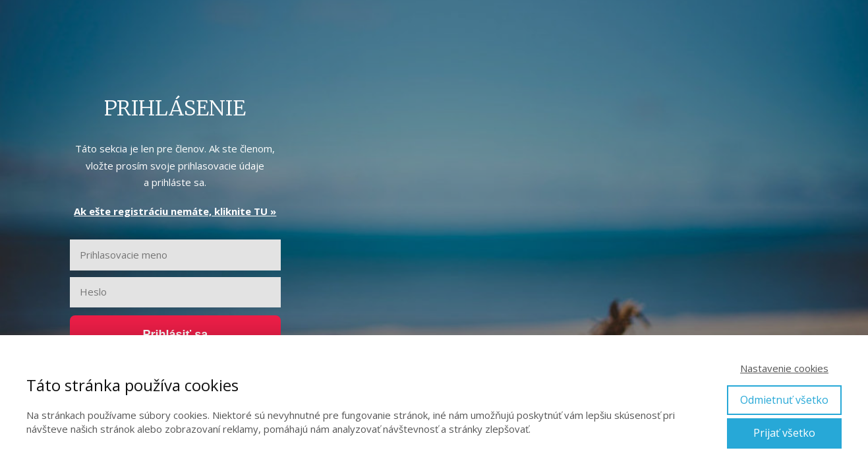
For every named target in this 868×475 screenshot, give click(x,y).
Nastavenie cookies (784, 368)
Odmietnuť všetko (784, 400)
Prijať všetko (784, 433)
